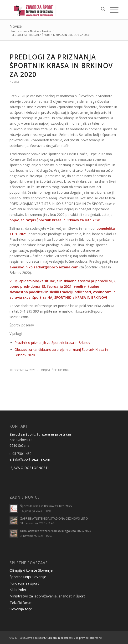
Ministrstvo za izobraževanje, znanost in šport (47, 596)
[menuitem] (101, 10)
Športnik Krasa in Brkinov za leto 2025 (46, 506)
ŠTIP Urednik (61, 370)
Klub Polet (18, 590)
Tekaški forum (21, 602)
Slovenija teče (21, 609)
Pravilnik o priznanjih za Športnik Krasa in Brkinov (52, 343)
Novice (16, 26)
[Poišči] (101, 10)
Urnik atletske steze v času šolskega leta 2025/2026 (56, 531)
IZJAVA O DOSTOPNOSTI (29, 468)
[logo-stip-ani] (53, 10)
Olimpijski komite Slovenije (31, 570)
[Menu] (112, 10)
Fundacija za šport (24, 583)
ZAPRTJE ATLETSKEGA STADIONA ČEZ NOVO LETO (54, 518)
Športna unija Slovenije (28, 577)
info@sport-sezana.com (32, 459)
